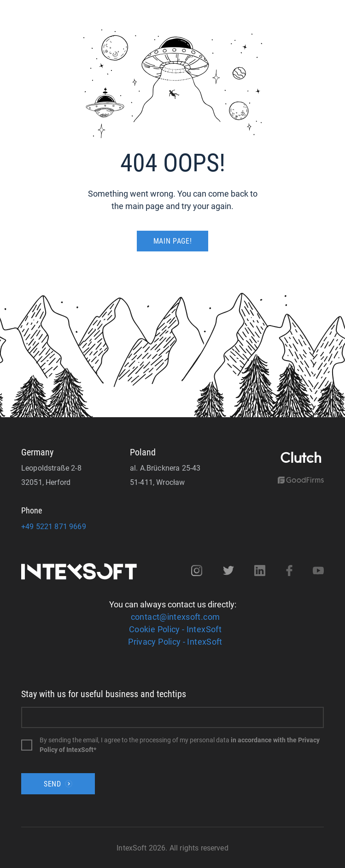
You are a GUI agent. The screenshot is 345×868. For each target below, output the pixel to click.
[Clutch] (301, 458)
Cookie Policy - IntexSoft (175, 629)
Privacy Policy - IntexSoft (175, 642)
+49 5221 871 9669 (54, 527)
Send (58, 784)
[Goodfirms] (301, 481)
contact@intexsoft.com (175, 617)
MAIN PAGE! (172, 241)
